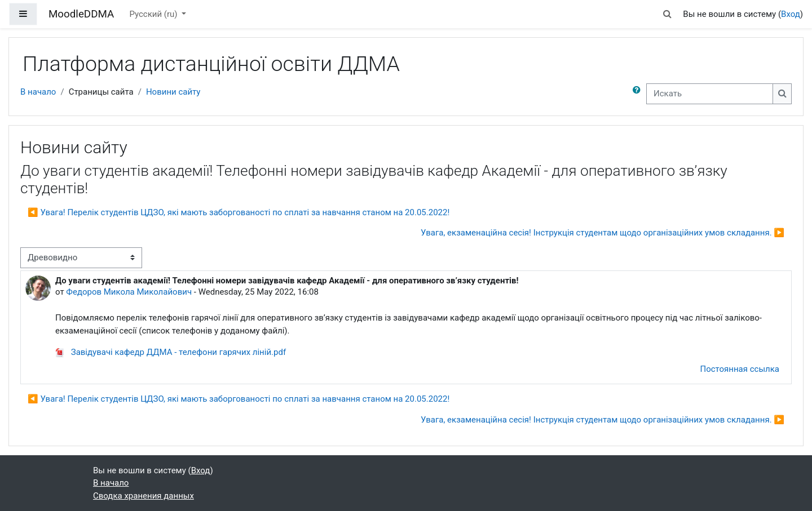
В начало (38, 92)
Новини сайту (173, 92)
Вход (791, 14)
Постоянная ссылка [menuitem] (740, 369)
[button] (667, 14)
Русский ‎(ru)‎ (154, 14)
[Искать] (710, 94)
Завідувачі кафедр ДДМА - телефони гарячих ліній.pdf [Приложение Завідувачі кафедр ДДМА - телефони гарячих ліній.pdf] (171, 352)
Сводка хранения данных (144, 496)
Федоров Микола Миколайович (129, 292)
